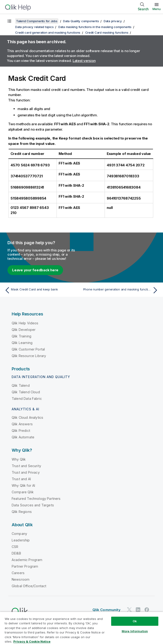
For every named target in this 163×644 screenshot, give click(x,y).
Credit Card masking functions (107, 32)
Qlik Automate (23, 437)
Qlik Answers (22, 424)
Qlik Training (21, 336)
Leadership (21, 540)
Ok (135, 621)
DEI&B (16, 553)
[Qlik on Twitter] (129, 610)
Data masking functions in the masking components (95, 27)
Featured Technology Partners (36, 499)
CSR (15, 547)
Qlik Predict (21, 431)
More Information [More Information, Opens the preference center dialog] (135, 631)
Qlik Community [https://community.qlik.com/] (106, 610)
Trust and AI (21, 479)
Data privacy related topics (34, 27)
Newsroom (21, 579)
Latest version (84, 61)
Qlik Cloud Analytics (27, 417)
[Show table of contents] (9, 21)
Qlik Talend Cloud (26, 392)
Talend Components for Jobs (37, 21)
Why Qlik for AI (23, 485)
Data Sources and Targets (33, 505)
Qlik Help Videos (25, 323)
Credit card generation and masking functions (48, 32)
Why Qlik (19, 459)
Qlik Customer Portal (28, 349)
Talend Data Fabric (27, 399)
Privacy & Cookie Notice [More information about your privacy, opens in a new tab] (32, 641)
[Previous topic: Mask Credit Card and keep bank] (42, 290)
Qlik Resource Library (29, 356)
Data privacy (113, 21)
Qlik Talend (21, 385)
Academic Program (27, 560)
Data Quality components (81, 21)
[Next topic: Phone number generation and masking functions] (121, 290)
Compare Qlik (23, 492)
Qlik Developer (24, 330)
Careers (18, 573)
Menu (157, 9)
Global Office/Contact (29, 586)
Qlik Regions (22, 512)
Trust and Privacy (26, 472)
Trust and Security (26, 466)
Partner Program (25, 566)
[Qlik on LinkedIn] (138, 610)
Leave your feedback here (35, 270)
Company (19, 534)
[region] (81, 628)
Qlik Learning (22, 343)
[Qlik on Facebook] (147, 610)
